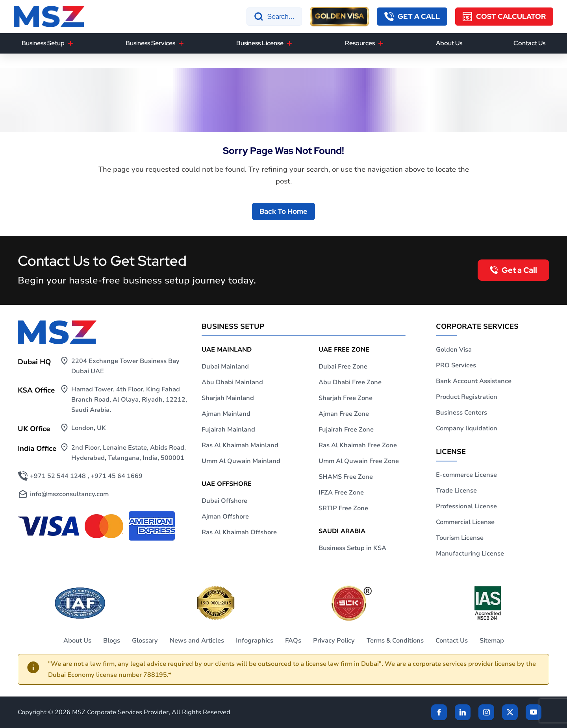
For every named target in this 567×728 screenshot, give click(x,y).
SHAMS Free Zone (346, 477)
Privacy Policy (334, 641)
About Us (449, 43)
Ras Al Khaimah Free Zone (358, 445)
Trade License (456, 491)
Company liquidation (467, 428)
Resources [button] (360, 43)
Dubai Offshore (224, 501)
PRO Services (456, 365)
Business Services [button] (150, 43)
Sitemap (492, 641)
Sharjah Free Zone (346, 398)
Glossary (145, 641)
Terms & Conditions (395, 641)
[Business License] (289, 43)
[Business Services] (181, 43)
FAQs (293, 641)
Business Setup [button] (43, 43)
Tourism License (460, 538)
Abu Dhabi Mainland (232, 382)
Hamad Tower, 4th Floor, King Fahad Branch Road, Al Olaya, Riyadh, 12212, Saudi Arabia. (129, 400)
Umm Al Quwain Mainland (241, 461)
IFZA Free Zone (341, 493)
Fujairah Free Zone (346, 430)
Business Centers (461, 413)
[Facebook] (439, 712)
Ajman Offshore (225, 517)
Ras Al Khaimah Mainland (240, 445)
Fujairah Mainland (228, 430)
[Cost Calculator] (504, 17)
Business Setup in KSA (352, 548)
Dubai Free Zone (343, 367)
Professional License (466, 506)
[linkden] (463, 712)
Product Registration (467, 397)
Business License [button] (260, 43)
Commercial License (465, 522)
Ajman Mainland (226, 414)
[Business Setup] (70, 43)
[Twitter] (510, 712)
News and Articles (197, 641)
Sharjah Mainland (228, 398)
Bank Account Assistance (474, 381)
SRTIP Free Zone (343, 508)
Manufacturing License (470, 554)
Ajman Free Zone (344, 414)
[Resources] (381, 43)
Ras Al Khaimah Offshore (239, 532)
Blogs (112, 641)
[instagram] (486, 712)
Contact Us (529, 43)
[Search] (274, 17)
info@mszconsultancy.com (69, 494)
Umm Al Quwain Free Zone (359, 461)
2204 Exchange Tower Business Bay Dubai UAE (125, 366)
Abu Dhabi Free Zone (350, 382)
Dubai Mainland (225, 367)
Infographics (255, 641)
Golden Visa (454, 350)
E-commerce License (466, 475)
